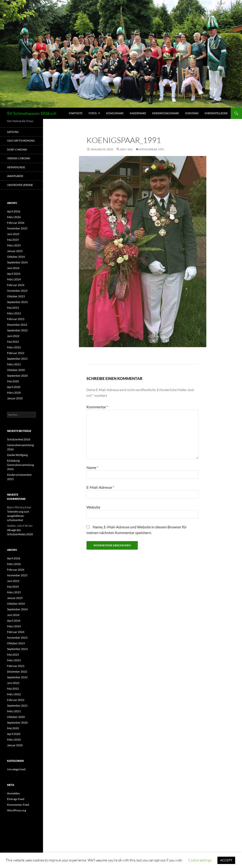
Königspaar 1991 (152, 149)
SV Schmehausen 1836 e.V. (32, 113)
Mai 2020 (13, 381)
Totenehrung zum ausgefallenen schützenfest (18, 516)
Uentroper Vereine (20, 185)
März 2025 (14, 245)
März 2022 (14, 347)
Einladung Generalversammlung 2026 (20, 465)
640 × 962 (126, 149)
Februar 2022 (16, 353)
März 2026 (14, 217)
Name (92, 467)
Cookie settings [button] (200, 860)
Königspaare (115, 113)
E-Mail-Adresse (100, 487)
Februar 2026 (16, 223)
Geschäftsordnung (21, 141)
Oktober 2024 (16, 257)
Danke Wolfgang (17, 455)
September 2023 (17, 302)
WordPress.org (17, 810)
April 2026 (14, 211)
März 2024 (14, 279)
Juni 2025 (13, 234)
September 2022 (17, 330)
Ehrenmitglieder (216, 113)
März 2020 (14, 393)
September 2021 (17, 359)
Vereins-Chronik (19, 158)
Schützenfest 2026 (19, 439)
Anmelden (13, 793)
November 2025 (17, 228)
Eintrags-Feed (16, 799)
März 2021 (14, 364)
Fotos (93, 113)
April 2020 (14, 387)
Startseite (76, 113)
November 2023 (17, 291)
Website (93, 507)
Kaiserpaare (138, 113)
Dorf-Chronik (17, 150)
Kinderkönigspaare (166, 113)
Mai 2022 (13, 342)
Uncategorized (16, 769)
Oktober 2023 (16, 296)
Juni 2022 (13, 336)
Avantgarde (15, 176)
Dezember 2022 (17, 325)
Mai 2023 (13, 308)
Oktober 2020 (16, 370)
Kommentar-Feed (18, 805)
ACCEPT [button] (226, 860)
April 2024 (14, 274)
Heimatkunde (16, 167)
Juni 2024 (13, 268)
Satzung (13, 132)
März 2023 (14, 313)
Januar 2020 (15, 398)
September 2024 (17, 262)
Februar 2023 (16, 319)
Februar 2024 (16, 285)
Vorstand (192, 113)
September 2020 (17, 376)
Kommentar (97, 407)
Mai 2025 (13, 240)
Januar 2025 (15, 251)
